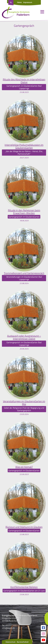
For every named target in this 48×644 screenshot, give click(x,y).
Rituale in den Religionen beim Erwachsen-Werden (24, 212)
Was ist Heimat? (24, 467)
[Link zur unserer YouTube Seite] (43, 640)
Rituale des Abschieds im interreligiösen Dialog (24, 81)
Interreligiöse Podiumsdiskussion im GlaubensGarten (24, 146)
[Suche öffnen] (11, 3)
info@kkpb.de (8, 628)
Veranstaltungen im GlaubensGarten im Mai (24, 403)
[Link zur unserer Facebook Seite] (43, 628)
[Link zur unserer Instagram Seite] (43, 634)
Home (19, 2)
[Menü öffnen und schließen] (42, 12)
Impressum (28, 2)
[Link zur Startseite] (16, 13)
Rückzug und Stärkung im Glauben (24, 527)
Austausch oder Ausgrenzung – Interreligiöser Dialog (24, 337)
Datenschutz (10, 642)
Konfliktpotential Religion (24, 587)
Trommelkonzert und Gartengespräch (24, 273)
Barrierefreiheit (23, 642)
